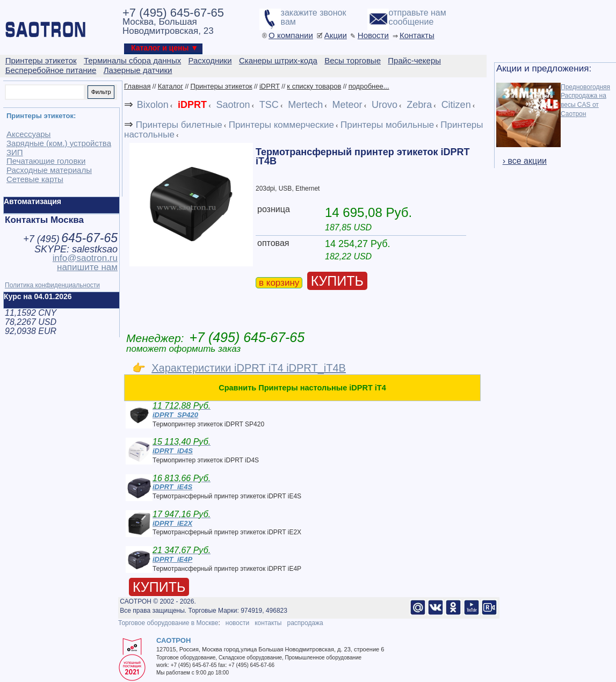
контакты (268, 623)
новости (237, 623)
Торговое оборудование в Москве (168, 623)
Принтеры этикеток (221, 86)
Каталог (171, 86)
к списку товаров (314, 86)
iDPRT (270, 86)
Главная (137, 86)
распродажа (305, 623)
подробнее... (369, 86)
